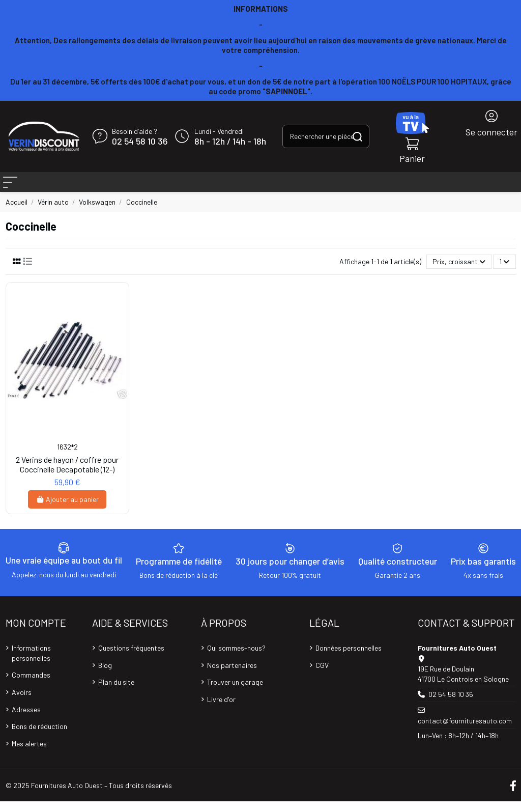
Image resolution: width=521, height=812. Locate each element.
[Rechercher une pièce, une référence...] (357, 136)
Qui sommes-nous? (236, 659)
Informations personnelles (31, 664)
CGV (322, 676)
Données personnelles (349, 659)
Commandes (31, 685)
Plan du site (116, 693)
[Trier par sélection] (459, 273)
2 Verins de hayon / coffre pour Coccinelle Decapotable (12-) (67, 475)
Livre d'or (221, 710)
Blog (105, 676)
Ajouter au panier (67, 510)
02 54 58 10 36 (140, 142)
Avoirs (22, 703)
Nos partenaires (232, 676)
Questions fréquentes (131, 659)
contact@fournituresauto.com (465, 731)
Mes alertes (29, 754)
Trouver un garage (235, 693)
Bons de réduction (39, 737)
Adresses (26, 720)
